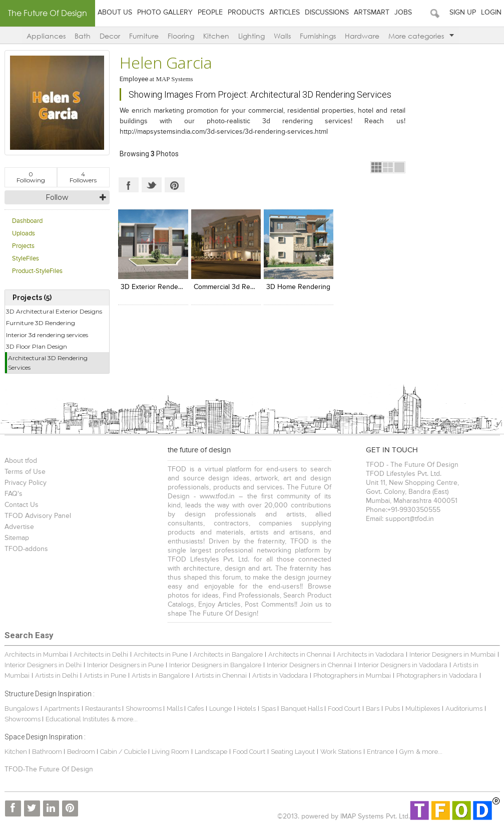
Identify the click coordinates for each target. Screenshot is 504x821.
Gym (407, 752)
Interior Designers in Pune (125, 665)
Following (31, 177)
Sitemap (17, 538)
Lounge (220, 709)
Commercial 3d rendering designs (248, 287)
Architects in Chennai (300, 654)
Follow (57, 197)
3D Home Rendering (298, 287)
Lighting (251, 36)
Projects (23, 246)
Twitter (152, 185)
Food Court (344, 709)
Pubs (392, 709)
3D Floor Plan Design (37, 346)
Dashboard (27, 221)
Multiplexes (423, 709)
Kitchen (216, 36)
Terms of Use (25, 472)
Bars (373, 709)
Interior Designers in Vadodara (403, 665)
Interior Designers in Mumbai (452, 654)
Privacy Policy (26, 483)
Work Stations (341, 752)
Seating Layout (293, 752)
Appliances (46, 36)
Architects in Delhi (101, 654)
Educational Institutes (77, 719)
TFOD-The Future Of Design (49, 769)
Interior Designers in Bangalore (215, 665)
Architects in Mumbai (36, 654)
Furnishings (318, 36)
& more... (124, 719)
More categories (421, 36)
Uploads (24, 234)
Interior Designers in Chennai (310, 665)
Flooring (181, 36)
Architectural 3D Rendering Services (48, 363)
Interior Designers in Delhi (43, 665)
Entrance (380, 752)
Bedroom (82, 752)
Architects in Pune (161, 654)
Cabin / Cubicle (124, 752)
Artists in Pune (105, 675)
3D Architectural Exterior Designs (54, 311)
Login (491, 13)
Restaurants (104, 709)
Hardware (362, 36)
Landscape (211, 752)
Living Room (170, 752)
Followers (83, 177)
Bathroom (48, 752)
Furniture (144, 36)
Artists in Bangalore (161, 675)
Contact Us (22, 505)
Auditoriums (464, 709)
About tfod (21, 461)
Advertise (19, 527)
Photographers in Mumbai (352, 675)
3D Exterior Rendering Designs (169, 287)
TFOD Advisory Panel (38, 516)
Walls (282, 36)
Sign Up (463, 13)
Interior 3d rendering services (47, 335)
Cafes (196, 709)
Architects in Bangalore (228, 654)
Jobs (403, 13)
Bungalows (22, 709)
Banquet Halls (303, 709)
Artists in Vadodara (280, 675)
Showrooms (144, 709)
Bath (83, 36)
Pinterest (175, 185)
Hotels (246, 709)
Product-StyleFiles (37, 271)
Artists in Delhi (57, 675)
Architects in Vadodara (370, 654)
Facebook (129, 185)
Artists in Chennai (221, 675)
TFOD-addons (26, 549)
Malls (175, 709)
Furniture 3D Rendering (41, 323)
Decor (110, 36)
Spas (269, 709)
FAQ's (14, 494)
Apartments (62, 709)
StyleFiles (26, 259)
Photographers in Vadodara (437, 675)
